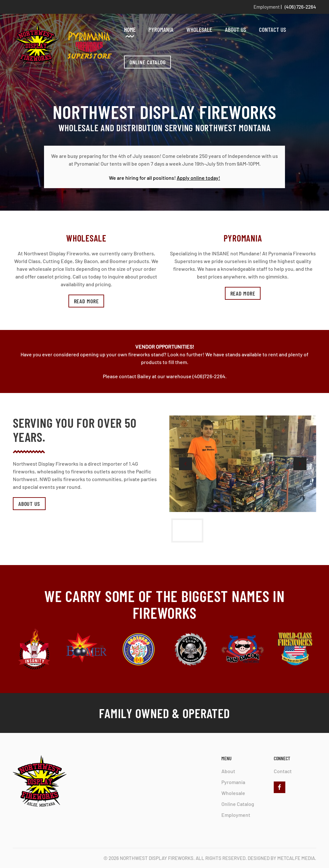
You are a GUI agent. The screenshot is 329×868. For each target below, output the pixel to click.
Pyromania (161, 29)
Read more (86, 301)
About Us (236, 29)
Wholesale (199, 29)
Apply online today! (198, 178)
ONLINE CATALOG (148, 62)
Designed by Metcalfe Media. (282, 858)
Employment (267, 7)
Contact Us (272, 29)
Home (130, 29)
